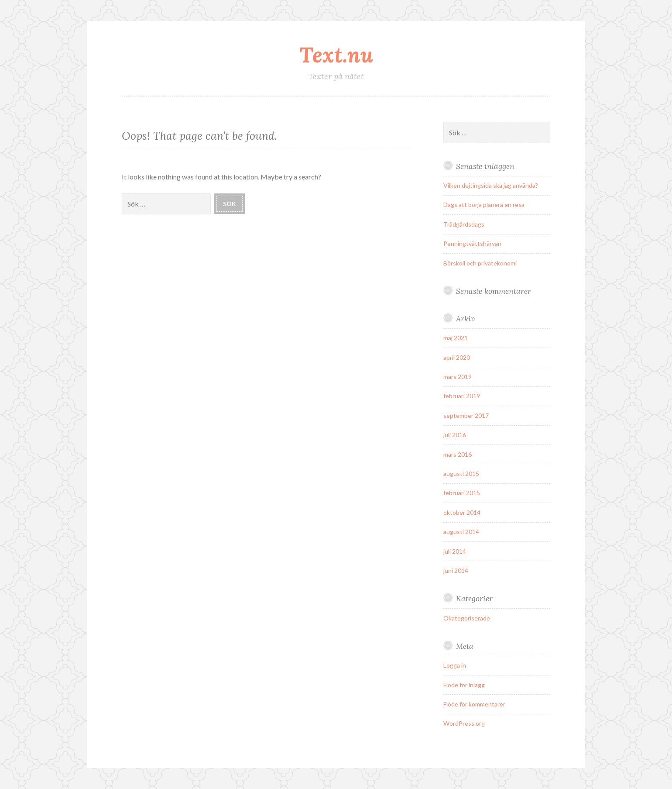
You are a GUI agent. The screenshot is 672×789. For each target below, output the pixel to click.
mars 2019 (458, 377)
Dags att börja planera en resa (484, 205)
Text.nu (336, 55)
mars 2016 (458, 454)
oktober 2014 (462, 512)
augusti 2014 (461, 532)
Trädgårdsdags (464, 224)
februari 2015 (462, 493)
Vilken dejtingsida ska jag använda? (491, 185)
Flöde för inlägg (464, 685)
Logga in (455, 665)
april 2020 (457, 357)
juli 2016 (455, 435)
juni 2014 (456, 570)
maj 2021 (456, 338)
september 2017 (466, 415)
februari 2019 (462, 396)
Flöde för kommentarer (474, 704)
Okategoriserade (467, 618)
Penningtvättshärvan (472, 243)
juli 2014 (455, 551)
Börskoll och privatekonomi (480, 263)
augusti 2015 (461, 474)
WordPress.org (464, 723)
